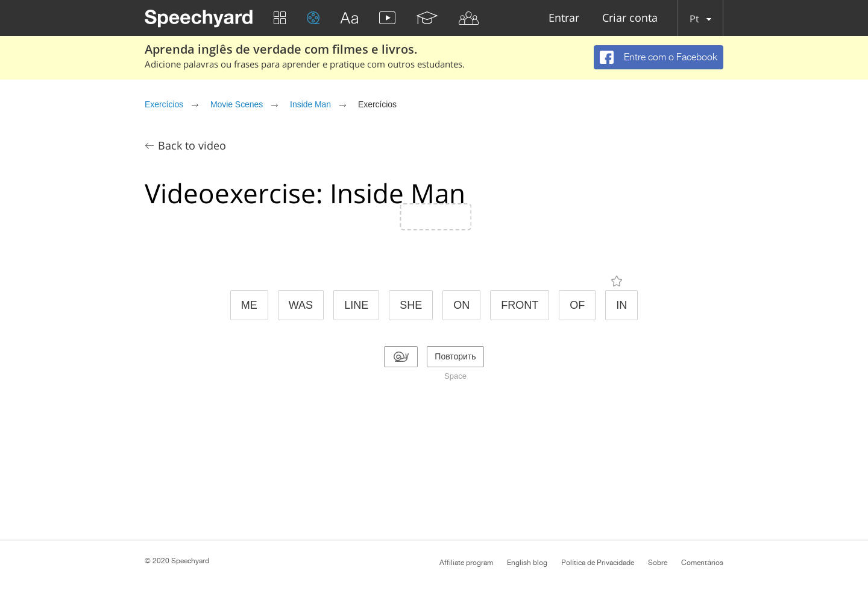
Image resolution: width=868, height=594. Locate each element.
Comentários (702, 563)
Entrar (564, 18)
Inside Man (310, 104)
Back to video (192, 145)
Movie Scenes (237, 104)
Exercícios (164, 104)
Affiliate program (466, 563)
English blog (527, 563)
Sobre (658, 563)
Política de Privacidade (598, 563)
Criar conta (630, 18)
